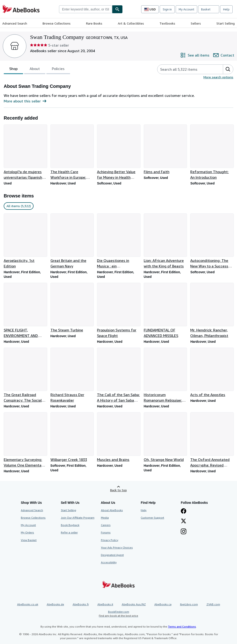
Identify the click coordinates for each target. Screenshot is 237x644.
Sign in (167, 9)
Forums (106, 532)
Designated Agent (112, 555)
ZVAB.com (213, 604)
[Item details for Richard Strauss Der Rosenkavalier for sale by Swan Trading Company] (72, 375)
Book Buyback (70, 525)
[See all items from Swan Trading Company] (195, 55)
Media (105, 518)
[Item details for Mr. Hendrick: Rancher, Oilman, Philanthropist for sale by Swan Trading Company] (212, 311)
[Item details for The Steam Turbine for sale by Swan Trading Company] (72, 308)
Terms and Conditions (182, 627)
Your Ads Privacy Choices (117, 547)
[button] (228, 69)
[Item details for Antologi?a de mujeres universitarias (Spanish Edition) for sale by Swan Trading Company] (25, 152)
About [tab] (35, 70)
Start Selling (226, 23)
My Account (186, 9)
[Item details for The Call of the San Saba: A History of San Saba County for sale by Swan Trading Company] (118, 375)
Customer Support (152, 518)
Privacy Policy (110, 540)
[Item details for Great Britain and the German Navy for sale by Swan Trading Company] (72, 241)
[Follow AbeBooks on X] (184, 521)
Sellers (196, 23)
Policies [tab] (58, 70)
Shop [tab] (13, 70)
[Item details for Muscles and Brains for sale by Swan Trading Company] (118, 437)
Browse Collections (57, 23)
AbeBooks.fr (81, 604)
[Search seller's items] (186, 69)
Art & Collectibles (131, 23)
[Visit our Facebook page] (184, 511)
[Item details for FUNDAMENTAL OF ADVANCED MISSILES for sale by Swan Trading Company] (165, 311)
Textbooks (167, 23)
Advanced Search (15, 23)
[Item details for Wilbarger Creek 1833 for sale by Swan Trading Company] (72, 437)
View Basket (29, 540)
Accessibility (109, 562)
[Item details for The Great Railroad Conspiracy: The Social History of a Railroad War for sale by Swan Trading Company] (25, 375)
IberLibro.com (189, 604)
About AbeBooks (112, 510)
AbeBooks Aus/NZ (134, 604)
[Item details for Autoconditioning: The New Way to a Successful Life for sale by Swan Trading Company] (212, 241)
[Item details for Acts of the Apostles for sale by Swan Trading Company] (212, 373)
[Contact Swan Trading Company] (224, 55)
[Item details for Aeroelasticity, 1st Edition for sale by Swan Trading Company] (25, 241)
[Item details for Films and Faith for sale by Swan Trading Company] (165, 149)
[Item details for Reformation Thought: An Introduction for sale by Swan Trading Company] (212, 152)
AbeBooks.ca (163, 604)
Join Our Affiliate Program (78, 518)
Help (226, 9)
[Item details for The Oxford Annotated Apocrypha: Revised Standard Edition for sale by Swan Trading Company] (212, 440)
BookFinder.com (118, 614)
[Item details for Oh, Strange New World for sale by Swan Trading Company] (165, 437)
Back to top (118, 490)
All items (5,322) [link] (19, 206)
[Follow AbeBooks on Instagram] (184, 532)
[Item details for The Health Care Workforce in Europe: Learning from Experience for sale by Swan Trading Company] (72, 152)
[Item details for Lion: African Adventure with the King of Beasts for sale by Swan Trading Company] (165, 241)
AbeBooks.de (55, 604)
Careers (106, 525)
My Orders (27, 532)
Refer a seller (69, 532)
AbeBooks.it (105, 604)
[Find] (117, 9)
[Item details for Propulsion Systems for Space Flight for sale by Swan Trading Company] (118, 311)
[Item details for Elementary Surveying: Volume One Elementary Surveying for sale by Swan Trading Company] (25, 440)
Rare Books (94, 23)
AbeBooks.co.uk (28, 604)
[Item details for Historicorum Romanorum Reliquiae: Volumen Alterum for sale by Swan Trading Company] (165, 375)
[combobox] (86, 9)
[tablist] (37, 69)
